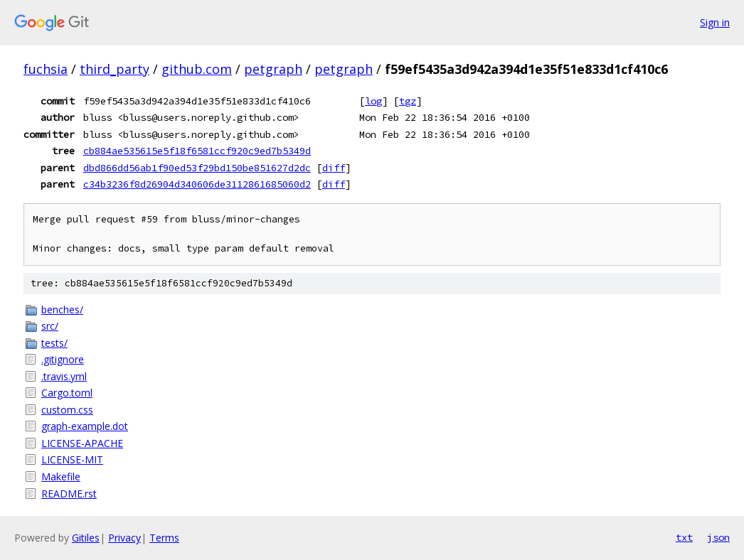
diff (334, 168)
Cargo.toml (67, 393)
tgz (408, 101)
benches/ (62, 309)
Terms (164, 538)
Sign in (715, 22)
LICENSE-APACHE (82, 443)
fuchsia (46, 69)
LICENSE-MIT (72, 459)
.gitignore (63, 359)
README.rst (69, 494)
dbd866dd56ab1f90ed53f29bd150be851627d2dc (197, 168)
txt (684, 537)
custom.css (67, 410)
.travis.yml (64, 376)
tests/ (54, 343)
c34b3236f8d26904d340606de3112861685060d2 (197, 184)
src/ (50, 326)
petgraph (273, 69)
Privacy (124, 538)
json (718, 537)
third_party (115, 69)
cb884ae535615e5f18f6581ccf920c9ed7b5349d (197, 151)
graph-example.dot (85, 426)
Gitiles (86, 538)
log (373, 101)
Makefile (61, 476)
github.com (197, 69)
